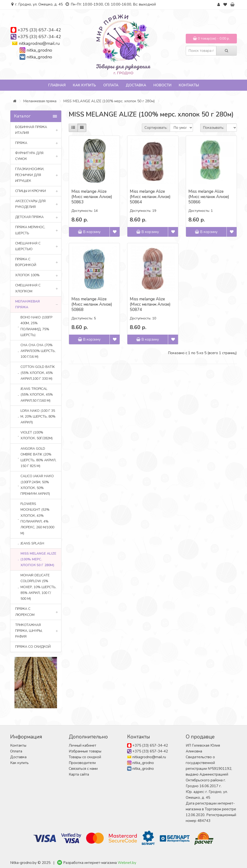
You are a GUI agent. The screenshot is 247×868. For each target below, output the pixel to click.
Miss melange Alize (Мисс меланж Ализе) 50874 (150, 304)
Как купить (84, 85)
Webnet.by (127, 863)
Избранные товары (85, 751)
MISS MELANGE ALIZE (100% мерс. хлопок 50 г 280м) (109, 101)
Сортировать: (156, 128)
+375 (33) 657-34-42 (39, 30)
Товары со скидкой (85, 757)
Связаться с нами (83, 769)
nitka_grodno (39, 50)
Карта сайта (79, 774)
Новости (162, 85)
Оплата (111, 85)
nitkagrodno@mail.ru (39, 43)
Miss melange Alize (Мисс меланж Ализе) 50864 (150, 197)
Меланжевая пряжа (40, 101)
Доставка (136, 85)
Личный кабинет (82, 745)
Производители (82, 763)
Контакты (189, 85)
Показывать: (213, 128)
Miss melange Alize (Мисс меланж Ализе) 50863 (92, 197)
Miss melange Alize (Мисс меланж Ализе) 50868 (92, 304)
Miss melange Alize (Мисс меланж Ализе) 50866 (209, 197)
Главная (57, 85)
